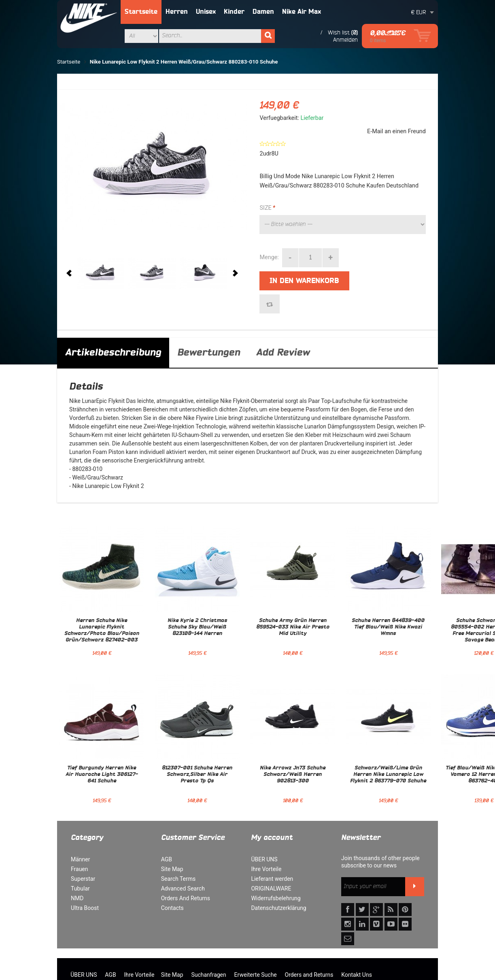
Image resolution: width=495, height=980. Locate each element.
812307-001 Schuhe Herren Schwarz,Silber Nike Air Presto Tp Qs (197, 775)
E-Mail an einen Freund (396, 131)
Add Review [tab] (283, 353)
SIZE (267, 208)
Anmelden (345, 40)
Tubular (80, 888)
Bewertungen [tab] (209, 353)
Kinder (234, 12)
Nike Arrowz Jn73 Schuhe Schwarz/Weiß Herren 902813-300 (293, 775)
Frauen (80, 869)
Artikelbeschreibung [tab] (113, 353)
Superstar (83, 879)
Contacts (172, 908)
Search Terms (178, 879)
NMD (77, 898)
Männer (80, 859)
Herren (177, 12)
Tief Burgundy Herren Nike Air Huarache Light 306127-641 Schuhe (102, 775)
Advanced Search (183, 888)
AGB (167, 859)
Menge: (269, 257)
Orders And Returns (186, 898)
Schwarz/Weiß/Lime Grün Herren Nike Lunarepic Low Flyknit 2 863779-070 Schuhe (388, 775)
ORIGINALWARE (271, 888)
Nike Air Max (302, 12)
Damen (263, 12)
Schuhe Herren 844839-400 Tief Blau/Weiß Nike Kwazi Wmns (388, 627)
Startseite (141, 12)
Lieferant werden (272, 879)
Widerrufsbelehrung (276, 898)
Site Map (172, 869)
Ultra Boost (85, 908)
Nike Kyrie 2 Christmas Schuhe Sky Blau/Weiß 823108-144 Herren (197, 627)
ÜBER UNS (264, 859)
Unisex (206, 12)
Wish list (339, 32)
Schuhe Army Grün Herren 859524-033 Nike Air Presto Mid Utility (293, 627)
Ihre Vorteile (266, 869)
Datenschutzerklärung (278, 908)
